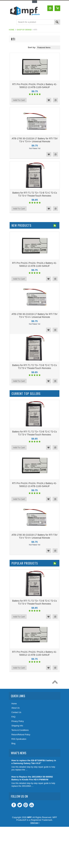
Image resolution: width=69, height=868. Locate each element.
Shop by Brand (24, 30)
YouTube (32, 805)
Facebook (14, 805)
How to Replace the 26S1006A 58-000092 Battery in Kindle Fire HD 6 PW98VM (32, 778)
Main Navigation (12, 22)
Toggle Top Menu (35, 2)
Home (12, 30)
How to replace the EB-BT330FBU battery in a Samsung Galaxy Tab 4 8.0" (34, 762)
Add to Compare (55, 100)
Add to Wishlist (49, 100)
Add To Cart (19, 100)
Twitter (20, 805)
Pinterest (26, 805)
